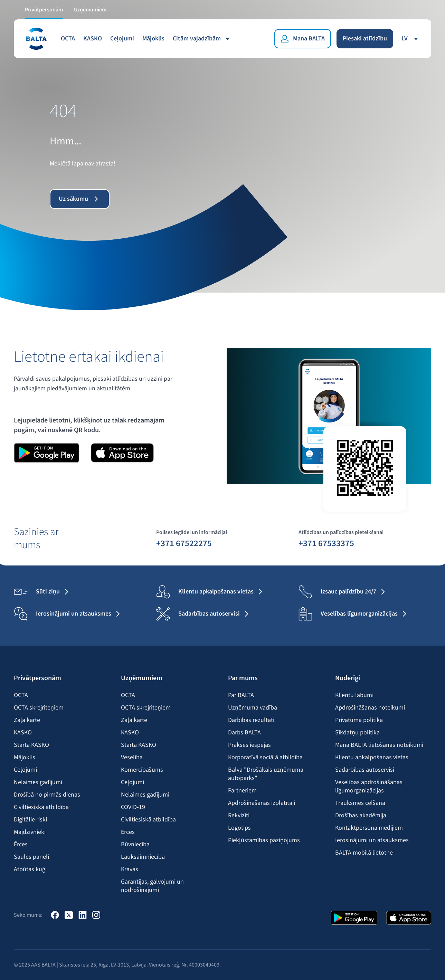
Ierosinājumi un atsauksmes (372, 840)
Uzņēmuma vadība (253, 708)
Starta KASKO (31, 745)
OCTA (68, 39)
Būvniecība (135, 845)
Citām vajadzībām (202, 39)
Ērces (21, 845)
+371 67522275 (184, 543)
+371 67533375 (326, 543)
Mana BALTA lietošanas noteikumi (379, 745)
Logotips (239, 828)
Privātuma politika (359, 720)
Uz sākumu (80, 199)
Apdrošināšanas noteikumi (370, 708)
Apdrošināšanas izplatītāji (262, 803)
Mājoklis (153, 39)
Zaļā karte (27, 720)
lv (411, 39)
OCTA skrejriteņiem (39, 708)
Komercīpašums (142, 770)
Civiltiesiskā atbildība (41, 807)
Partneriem (242, 791)
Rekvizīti (239, 816)
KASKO (93, 39)
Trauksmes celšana (360, 803)
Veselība (132, 758)
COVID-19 (133, 807)
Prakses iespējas (249, 745)
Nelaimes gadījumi (38, 782)
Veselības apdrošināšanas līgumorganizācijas (369, 787)
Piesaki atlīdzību (365, 39)
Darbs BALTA (244, 733)
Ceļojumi (122, 39)
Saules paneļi (31, 857)
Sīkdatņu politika (357, 733)
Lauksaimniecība (143, 857)
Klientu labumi (354, 695)
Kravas (130, 869)
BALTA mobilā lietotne (364, 853)
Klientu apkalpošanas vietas (372, 758)
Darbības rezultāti (251, 720)
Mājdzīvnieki (30, 832)
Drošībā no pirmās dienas (47, 795)
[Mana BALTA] (303, 39)
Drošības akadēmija (361, 816)
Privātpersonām (44, 10)
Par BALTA (241, 695)
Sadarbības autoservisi (365, 770)
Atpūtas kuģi (30, 869)
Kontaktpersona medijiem (369, 828)
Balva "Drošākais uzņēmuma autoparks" (266, 774)
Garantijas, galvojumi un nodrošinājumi (152, 886)
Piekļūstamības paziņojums (264, 840)
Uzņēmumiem (90, 10)
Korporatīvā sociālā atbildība (265, 758)
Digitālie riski (30, 820)
